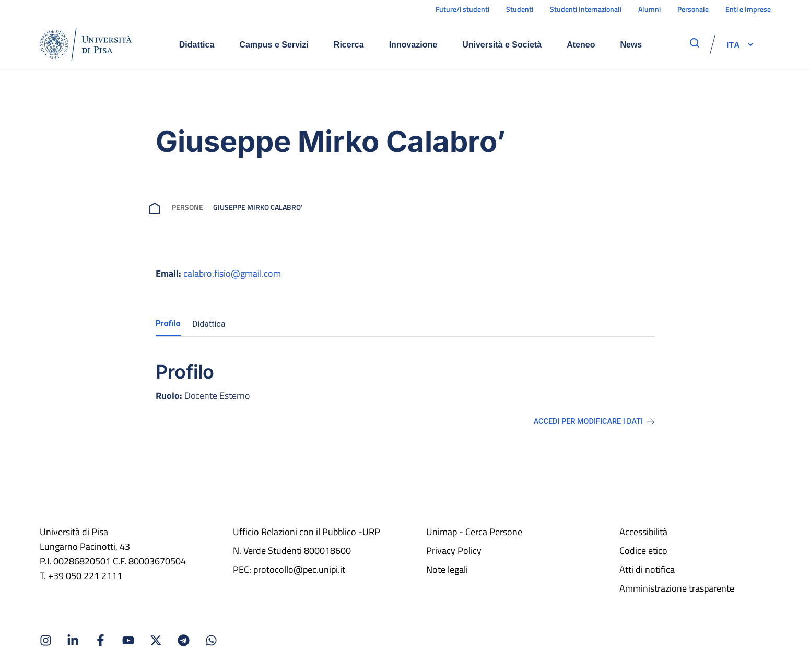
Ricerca (349, 45)
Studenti (520, 9)
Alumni (649, 9)
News (631, 45)
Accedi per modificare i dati (594, 422)
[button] (733, 44)
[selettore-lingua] (733, 44)
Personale (693, 9)
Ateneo (581, 45)
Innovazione (413, 45)
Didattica (197, 45)
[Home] (86, 44)
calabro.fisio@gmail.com (232, 273)
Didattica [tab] (209, 324)
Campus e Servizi (274, 45)
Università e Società (502, 45)
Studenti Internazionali (586, 9)
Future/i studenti (462, 9)
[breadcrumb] (157, 207)
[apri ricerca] (695, 43)
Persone (187, 207)
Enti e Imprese (748, 9)
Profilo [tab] (168, 323)
